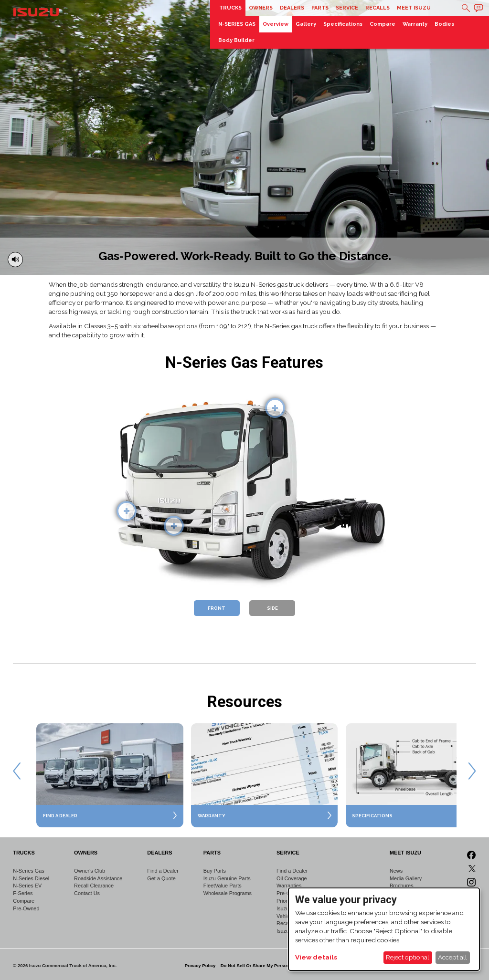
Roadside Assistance (98, 878)
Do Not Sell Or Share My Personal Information (270, 965)
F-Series (23, 893)
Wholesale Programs (228, 893)
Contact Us (87, 893)
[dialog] (384, 929)
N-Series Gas (28, 871)
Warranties (289, 886)
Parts (320, 8)
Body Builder (236, 40)
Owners (261, 8)
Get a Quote (161, 878)
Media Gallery (406, 878)
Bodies (444, 24)
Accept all (452, 957)
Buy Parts (215, 871)
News (396, 871)
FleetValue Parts (223, 886)
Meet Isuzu (414, 8)
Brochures (402, 886)
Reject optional (408, 957)
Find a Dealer (163, 871)
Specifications (343, 24)
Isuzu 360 (288, 908)
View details (316, 957)
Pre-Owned (26, 908)
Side (272, 608)
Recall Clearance (94, 886)
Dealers (292, 8)
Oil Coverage (292, 878)
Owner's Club (90, 871)
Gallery (306, 24)
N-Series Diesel (31, 878)
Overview (276, 24)
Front (217, 608)
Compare (383, 24)
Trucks (230, 8)
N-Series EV (27, 886)
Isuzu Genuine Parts (227, 878)
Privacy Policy (200, 965)
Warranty (415, 24)
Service (347, 8)
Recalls (377, 8)
